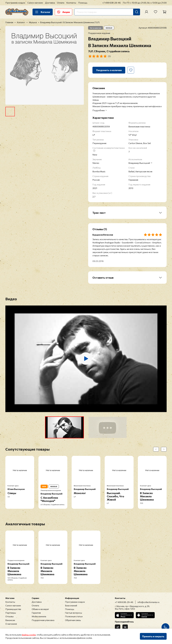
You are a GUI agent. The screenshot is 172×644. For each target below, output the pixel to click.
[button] (64, 427)
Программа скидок (15, 3)
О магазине (11, 624)
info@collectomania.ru (148, 602)
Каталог (43, 12)
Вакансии (10, 620)
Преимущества (13, 609)
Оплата (61, 3)
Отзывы (9, 616)
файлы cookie (29, 635)
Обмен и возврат (40, 609)
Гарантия (36, 613)
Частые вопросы (74, 613)
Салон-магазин (35, 3)
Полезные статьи (74, 616)
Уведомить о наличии (109, 70)
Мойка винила (39, 616)
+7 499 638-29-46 (112, 3)
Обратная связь (73, 620)
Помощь (83, 3)
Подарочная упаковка (43, 620)
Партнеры (11, 613)
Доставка (50, 3)
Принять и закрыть (153, 636)
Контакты (71, 3)
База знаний (71, 605)
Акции (63, 12)
